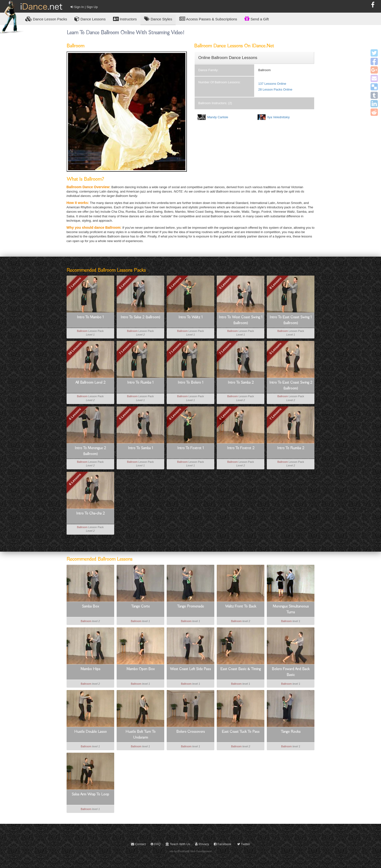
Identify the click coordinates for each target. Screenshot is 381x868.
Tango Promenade (190, 607)
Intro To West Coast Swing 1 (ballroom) (241, 320)
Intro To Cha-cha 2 (90, 514)
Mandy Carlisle (218, 117)
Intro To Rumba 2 (291, 448)
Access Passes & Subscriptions (208, 19)
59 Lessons (75, 349)
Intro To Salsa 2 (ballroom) (140, 317)
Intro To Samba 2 (241, 383)
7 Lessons (75, 283)
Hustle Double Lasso (90, 732)
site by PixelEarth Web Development (191, 851)
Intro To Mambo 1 (90, 317)
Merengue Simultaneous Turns (291, 609)
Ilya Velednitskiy (279, 117)
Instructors (125, 19)
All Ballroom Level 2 (90, 383)
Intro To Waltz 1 (190, 317)
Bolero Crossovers (190, 732)
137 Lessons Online (272, 84)
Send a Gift (257, 18)
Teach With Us (178, 844)
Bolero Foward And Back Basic (291, 672)
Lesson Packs (46, 19)
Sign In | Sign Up (84, 7)
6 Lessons (125, 283)
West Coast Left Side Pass (190, 669)
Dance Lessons (90, 19)
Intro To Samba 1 (140, 448)
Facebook (223, 844)
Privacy (202, 844)
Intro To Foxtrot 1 (190, 448)
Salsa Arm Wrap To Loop (90, 794)
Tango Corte (140, 607)
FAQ (156, 844)
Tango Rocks (291, 732)
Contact (138, 844)
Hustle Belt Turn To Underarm (140, 735)
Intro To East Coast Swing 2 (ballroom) (291, 386)
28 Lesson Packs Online (275, 89)
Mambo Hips (90, 669)
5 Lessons (225, 283)
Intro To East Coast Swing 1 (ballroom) (291, 320)
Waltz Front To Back (241, 607)
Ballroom (82, 331)
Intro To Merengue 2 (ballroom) (90, 451)
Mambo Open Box (140, 669)
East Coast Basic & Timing (241, 669)
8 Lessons (275, 283)
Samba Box (90, 607)
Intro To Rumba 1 (140, 383)
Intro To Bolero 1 (190, 383)
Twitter (244, 844)
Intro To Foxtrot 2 (241, 448)
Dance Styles (158, 19)
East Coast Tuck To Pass (241, 732)
